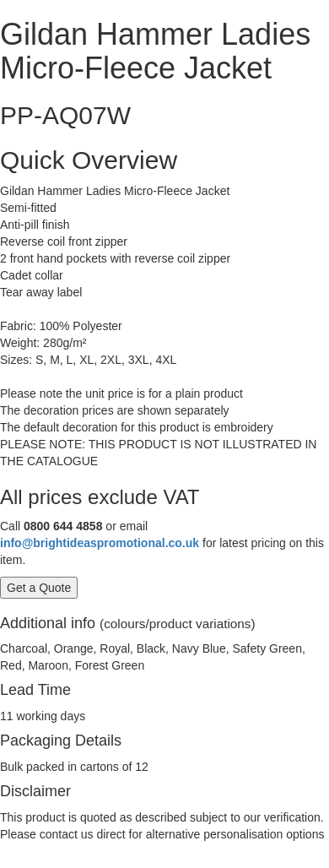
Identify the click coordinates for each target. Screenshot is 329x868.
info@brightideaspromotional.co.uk (100, 543)
